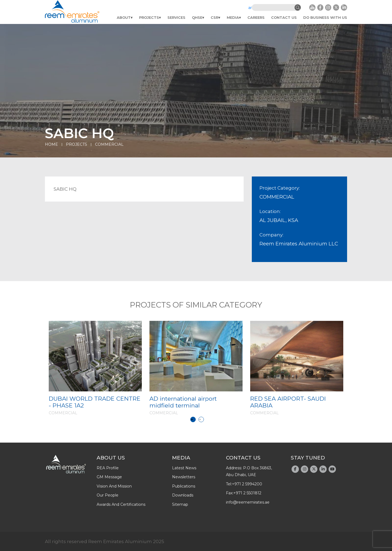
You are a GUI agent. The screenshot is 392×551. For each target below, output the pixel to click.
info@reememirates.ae (248, 502)
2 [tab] (201, 419)
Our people (108, 495)
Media (233, 17)
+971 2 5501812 (247, 493)
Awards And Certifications (121, 504)
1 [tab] (193, 419)
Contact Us (284, 17)
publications (184, 486)
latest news (184, 468)
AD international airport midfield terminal (183, 402)
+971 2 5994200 (247, 484)
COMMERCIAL (109, 144)
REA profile (108, 468)
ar (250, 8)
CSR (215, 17)
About (124, 17)
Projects (149, 17)
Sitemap (180, 504)
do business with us (325, 17)
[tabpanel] (95, 368)
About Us (111, 458)
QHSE (197, 17)
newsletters (184, 477)
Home (51, 144)
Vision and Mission (114, 486)
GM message (109, 477)
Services (176, 17)
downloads (183, 495)
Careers (256, 17)
